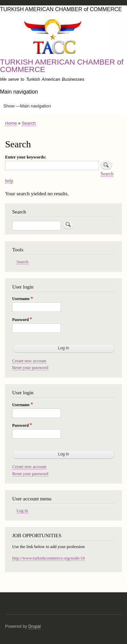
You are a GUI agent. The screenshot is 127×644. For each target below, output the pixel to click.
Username (21, 299)
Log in (22, 511)
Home (11, 123)
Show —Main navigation (27, 106)
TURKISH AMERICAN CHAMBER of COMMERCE (62, 66)
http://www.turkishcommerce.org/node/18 (48, 558)
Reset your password (30, 368)
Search (29, 123)
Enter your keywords (25, 157)
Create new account (29, 361)
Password (20, 320)
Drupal (35, 626)
